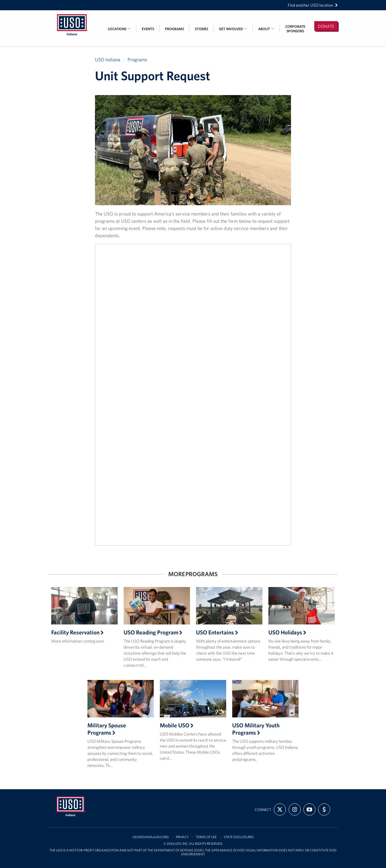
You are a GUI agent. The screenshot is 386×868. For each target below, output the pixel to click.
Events (148, 29)
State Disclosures (239, 837)
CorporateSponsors (295, 29)
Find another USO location (313, 5)
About (266, 29)
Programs (174, 29)
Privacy (182, 837)
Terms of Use (206, 837)
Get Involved (233, 29)
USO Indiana (108, 59)
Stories (201, 29)
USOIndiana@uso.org (151, 837)
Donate (326, 26)
